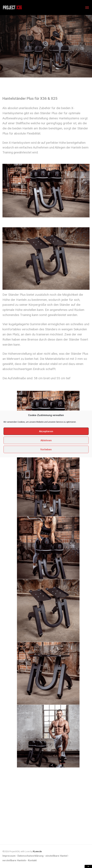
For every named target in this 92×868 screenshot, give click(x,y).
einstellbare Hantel (56, 856)
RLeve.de (37, 851)
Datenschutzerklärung (30, 856)
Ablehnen (46, 440)
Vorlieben (46, 449)
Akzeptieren (46, 431)
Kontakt (32, 860)
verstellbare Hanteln (14, 860)
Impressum (9, 856)
